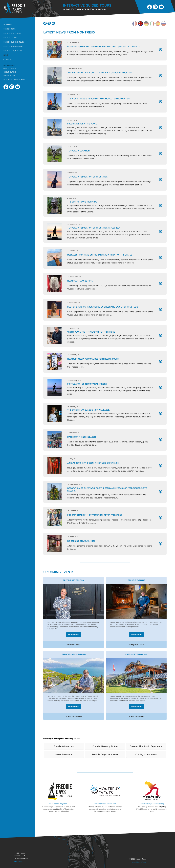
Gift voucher (10, 68)
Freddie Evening (11, 38)
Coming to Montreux (146, 755)
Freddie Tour (10, 29)
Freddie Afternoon (12, 33)
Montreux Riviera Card (14, 79)
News (6, 55)
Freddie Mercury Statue (105, 746)
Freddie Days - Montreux (105, 755)
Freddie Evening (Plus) (14, 42)
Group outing (10, 72)
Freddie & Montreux (13, 51)
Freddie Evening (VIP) (13, 46)
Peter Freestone (64, 755)
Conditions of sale (139, 862)
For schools (9, 76)
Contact (7, 60)
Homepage (8, 24)
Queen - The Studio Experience (146, 746)
